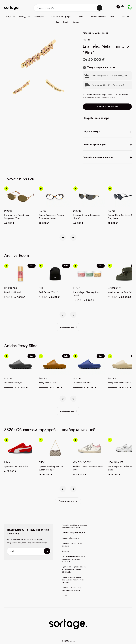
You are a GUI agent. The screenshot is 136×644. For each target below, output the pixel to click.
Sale (57, 22)
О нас (64, 596)
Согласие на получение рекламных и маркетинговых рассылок (73, 580)
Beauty (66, 22)
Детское (82, 17)
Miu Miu (104, 33)
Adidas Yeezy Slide (21, 346)
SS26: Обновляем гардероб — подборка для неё (50, 430)
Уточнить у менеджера (107, 107)
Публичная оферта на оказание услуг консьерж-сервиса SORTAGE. (75, 569)
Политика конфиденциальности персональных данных (75, 526)
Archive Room (17, 255)
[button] (11, 17)
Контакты (65, 551)
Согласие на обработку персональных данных (71, 589)
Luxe (97, 33)
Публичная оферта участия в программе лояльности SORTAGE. (73, 559)
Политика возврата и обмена (73, 533)
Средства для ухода (98, 17)
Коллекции (88, 33)
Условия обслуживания (71, 538)
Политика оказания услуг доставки (72, 545)
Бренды (76, 22)
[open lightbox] (38, 88)
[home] (14, 8)
